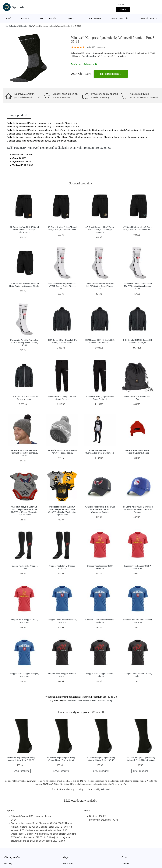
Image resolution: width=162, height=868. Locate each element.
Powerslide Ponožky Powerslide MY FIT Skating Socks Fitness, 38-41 (100, 286)
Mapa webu (69, 864)
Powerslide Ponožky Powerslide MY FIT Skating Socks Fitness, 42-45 (138, 286)
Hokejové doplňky (48, 18)
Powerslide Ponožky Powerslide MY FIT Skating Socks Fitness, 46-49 (24, 343)
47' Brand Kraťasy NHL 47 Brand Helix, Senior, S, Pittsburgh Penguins (100, 230)
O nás (124, 857)
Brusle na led (94, 18)
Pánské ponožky (105, 700)
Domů (8, 18)
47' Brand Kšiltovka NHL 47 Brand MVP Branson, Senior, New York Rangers (138, 509)
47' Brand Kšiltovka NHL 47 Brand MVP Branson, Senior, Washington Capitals (100, 509)
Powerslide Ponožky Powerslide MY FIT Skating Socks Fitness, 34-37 (62, 286)
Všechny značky (12, 857)
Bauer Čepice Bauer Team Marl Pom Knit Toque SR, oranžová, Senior (24, 453)
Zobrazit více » (120, 56)
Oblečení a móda (147, 18)
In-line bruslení (119, 18)
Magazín (67, 857)
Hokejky (72, 18)
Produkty (14, 26)
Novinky (8, 864)
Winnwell (90, 56)
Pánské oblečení (90, 700)
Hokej (24, 18)
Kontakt (125, 864)
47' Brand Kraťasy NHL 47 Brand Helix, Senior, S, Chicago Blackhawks (24, 230)
